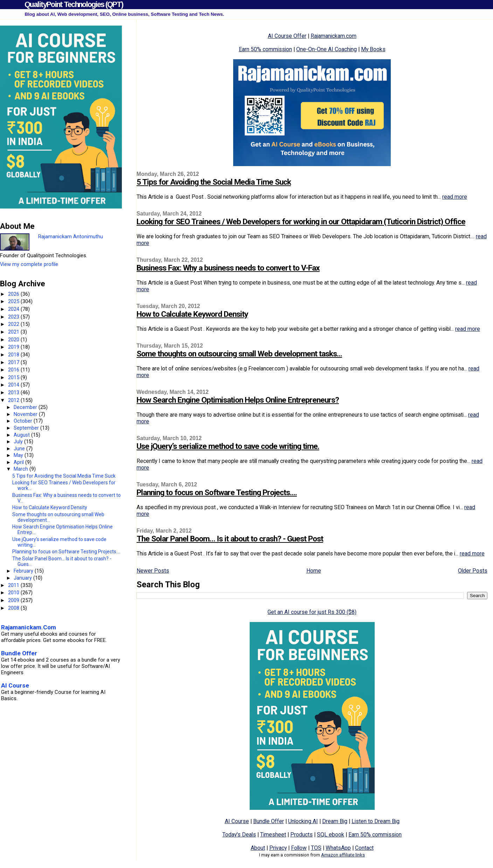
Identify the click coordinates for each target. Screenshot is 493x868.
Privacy (278, 848)
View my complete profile (29, 264)
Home (314, 571)
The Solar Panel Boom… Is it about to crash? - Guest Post (230, 539)
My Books (373, 49)
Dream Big (335, 821)
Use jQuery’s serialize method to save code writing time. (228, 446)
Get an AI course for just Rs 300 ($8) (312, 612)
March (22, 469)
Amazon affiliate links (343, 855)
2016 (14, 370)
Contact (364, 848)
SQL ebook (331, 835)
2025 (14, 301)
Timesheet (273, 835)
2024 (14, 309)
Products (301, 835)
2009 (14, 600)
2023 (14, 317)
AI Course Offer (287, 36)
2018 (14, 355)
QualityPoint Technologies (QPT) (74, 4)
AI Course (237, 821)
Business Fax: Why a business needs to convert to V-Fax (228, 268)
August (22, 435)
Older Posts (473, 571)
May (19, 455)
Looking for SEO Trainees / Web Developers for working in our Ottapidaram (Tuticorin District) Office (301, 222)
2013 (14, 392)
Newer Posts (153, 571)
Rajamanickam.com (334, 36)
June (20, 449)
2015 (14, 377)
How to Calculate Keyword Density (192, 314)
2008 (14, 608)
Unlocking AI (303, 821)
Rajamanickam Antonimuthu (71, 237)
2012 (14, 400)
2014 (14, 385)
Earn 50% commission (265, 49)
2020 (14, 340)
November (26, 414)
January (23, 578)
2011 (14, 585)
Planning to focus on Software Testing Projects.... (217, 493)
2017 (14, 362)
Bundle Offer (269, 821)
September (27, 428)
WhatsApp (338, 848)
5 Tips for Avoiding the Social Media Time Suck (214, 182)
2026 (14, 294)
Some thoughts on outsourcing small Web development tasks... (239, 354)
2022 (14, 324)
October (24, 421)
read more (455, 197)
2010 (14, 593)
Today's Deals (239, 835)
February (24, 571)
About (258, 848)
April (19, 462)
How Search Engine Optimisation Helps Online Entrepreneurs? (238, 400)
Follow (299, 848)
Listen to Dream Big (376, 821)
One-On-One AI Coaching (327, 49)
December (26, 407)
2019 (14, 347)
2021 (14, 332)
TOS (316, 848)
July (19, 442)
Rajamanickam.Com (29, 627)
